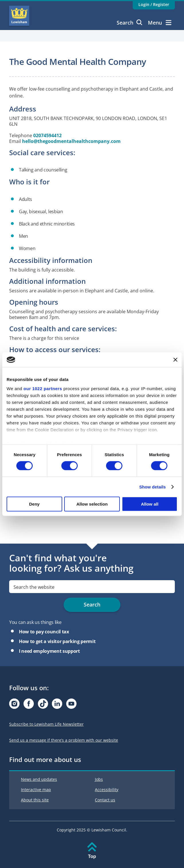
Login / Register (154, 4)
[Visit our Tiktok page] (43, 705)
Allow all (150, 504)
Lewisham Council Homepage (19, 16)
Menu (160, 23)
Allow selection (92, 504)
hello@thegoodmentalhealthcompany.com (71, 141)
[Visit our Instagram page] (14, 705)
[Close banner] (175, 360)
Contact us (105, 800)
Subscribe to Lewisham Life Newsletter (46, 724)
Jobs (99, 779)
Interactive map (36, 790)
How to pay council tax (44, 632)
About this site (35, 800)
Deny (34, 504)
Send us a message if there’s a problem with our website (64, 740)
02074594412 (47, 135)
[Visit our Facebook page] (29, 705)
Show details (153, 487)
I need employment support (49, 651)
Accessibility (107, 790)
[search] (92, 587)
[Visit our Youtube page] (71, 705)
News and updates (39, 779)
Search (129, 23)
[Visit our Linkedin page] (57, 705)
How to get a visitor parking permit (57, 641)
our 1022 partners (43, 388)
